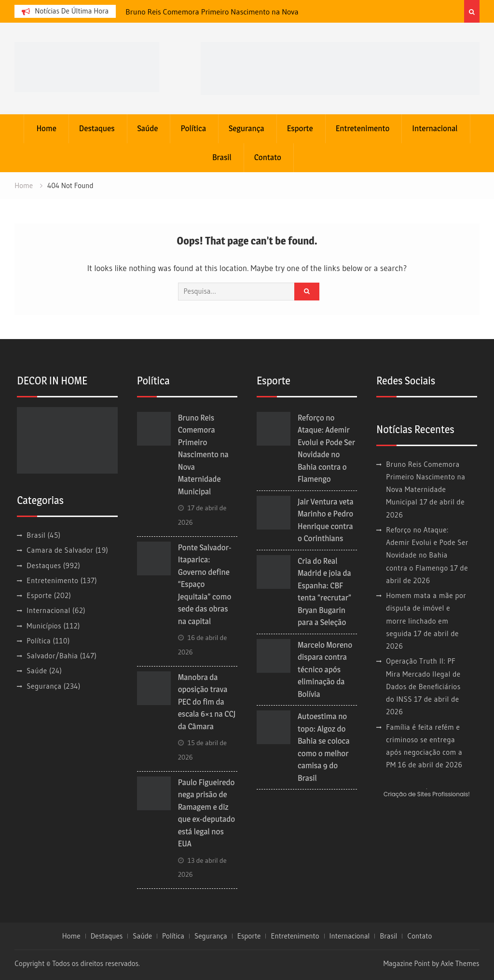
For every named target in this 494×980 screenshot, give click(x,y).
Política (193, 128)
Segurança (247, 128)
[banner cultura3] (340, 67)
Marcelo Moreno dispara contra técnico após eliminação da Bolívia (325, 669)
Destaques (97, 128)
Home (46, 128)
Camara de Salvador (60, 550)
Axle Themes (460, 963)
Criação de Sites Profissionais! (427, 794)
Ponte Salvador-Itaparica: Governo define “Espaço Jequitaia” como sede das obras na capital (205, 584)
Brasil (222, 157)
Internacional (435, 128)
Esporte (300, 128)
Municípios (44, 626)
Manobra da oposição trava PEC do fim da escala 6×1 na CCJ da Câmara (207, 702)
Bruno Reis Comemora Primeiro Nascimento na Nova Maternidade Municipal (203, 455)
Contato (268, 157)
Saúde (148, 128)
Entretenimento (363, 128)
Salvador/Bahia (52, 656)
